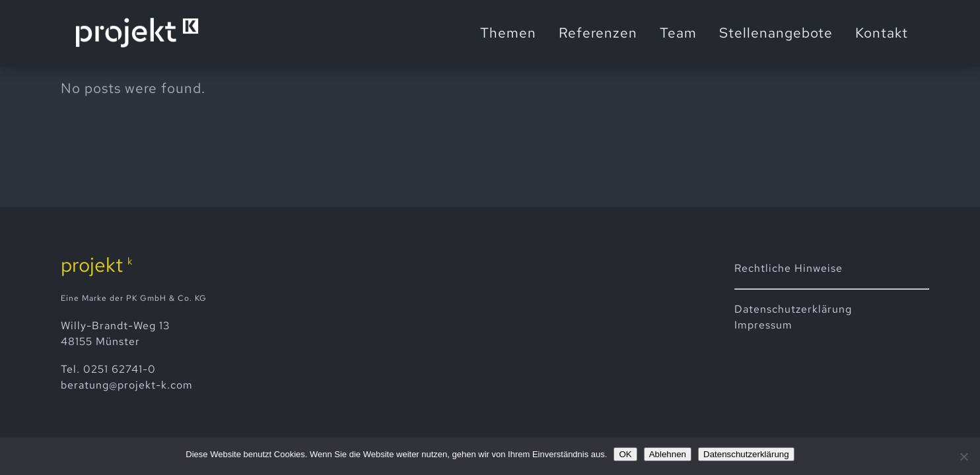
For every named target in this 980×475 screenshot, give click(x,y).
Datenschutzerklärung (746, 454)
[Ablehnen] (963, 457)
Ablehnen (668, 454)
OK (625, 454)
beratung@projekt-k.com (127, 385)
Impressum (763, 325)
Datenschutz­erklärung (793, 309)
